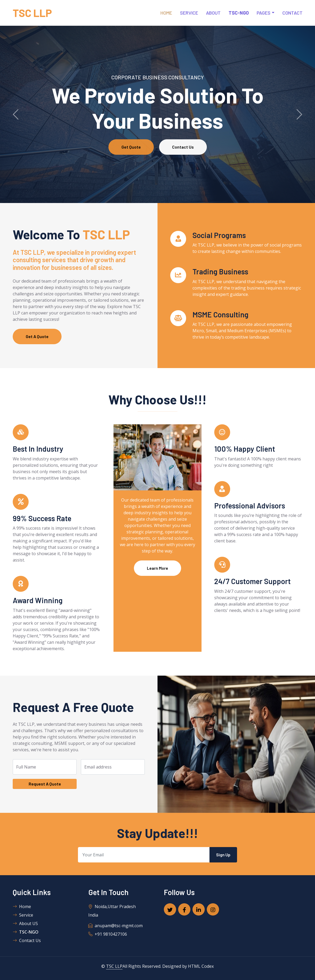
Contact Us (183, 147)
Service (189, 13)
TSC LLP (114, 966)
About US (25, 923)
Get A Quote (37, 336)
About (213, 13)
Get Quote (131, 147)
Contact (292, 13)
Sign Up (223, 855)
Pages (264, 13)
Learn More (157, 568)
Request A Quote (45, 784)
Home (166, 13)
